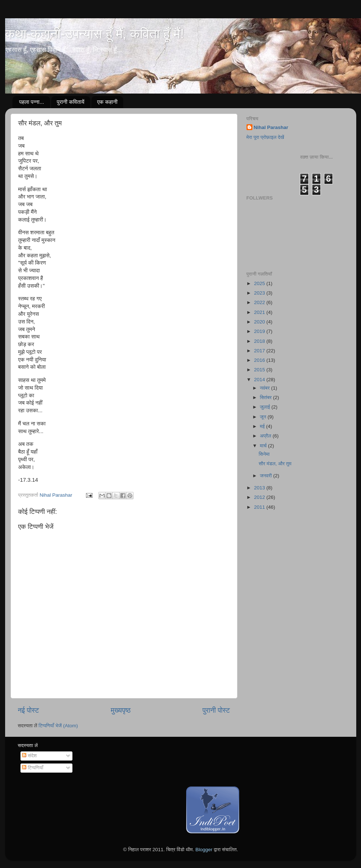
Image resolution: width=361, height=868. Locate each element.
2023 (260, 293)
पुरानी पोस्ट (216, 710)
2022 (260, 302)
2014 (260, 380)
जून (264, 417)
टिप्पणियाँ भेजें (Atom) (58, 726)
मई (263, 426)
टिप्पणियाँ (33, 768)
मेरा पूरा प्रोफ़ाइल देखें (265, 137)
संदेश (29, 756)
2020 (260, 322)
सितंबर (267, 397)
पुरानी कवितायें (70, 102)
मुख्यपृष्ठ (121, 710)
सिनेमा (264, 454)
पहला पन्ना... (31, 102)
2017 (260, 351)
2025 (260, 283)
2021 (260, 312)
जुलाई (266, 407)
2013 (260, 488)
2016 (260, 360)
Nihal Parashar (271, 127)
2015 (260, 370)
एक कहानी (107, 102)
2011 (260, 507)
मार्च (264, 446)
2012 (260, 497)
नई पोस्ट (29, 710)
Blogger (204, 850)
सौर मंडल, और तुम (275, 464)
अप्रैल (266, 436)
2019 (260, 331)
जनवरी (267, 476)
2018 (260, 341)
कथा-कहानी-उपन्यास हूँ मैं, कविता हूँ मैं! (95, 34)
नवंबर (266, 388)
